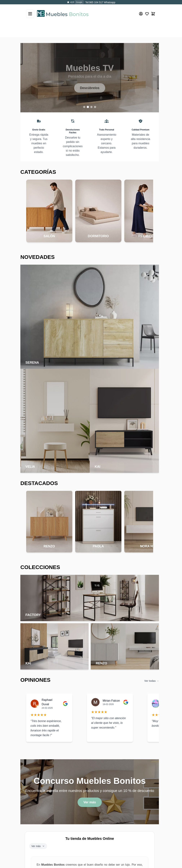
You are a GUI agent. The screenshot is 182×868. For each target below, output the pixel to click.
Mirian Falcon (111, 701)
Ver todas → (152, 681)
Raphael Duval (47, 702)
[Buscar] (148, 24)
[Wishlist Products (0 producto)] (147, 10)
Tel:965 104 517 (94, 2)
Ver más (90, 802)
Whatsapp (109, 2)
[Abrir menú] (30, 10)
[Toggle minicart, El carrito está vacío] (153, 10)
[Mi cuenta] (141, 10)
